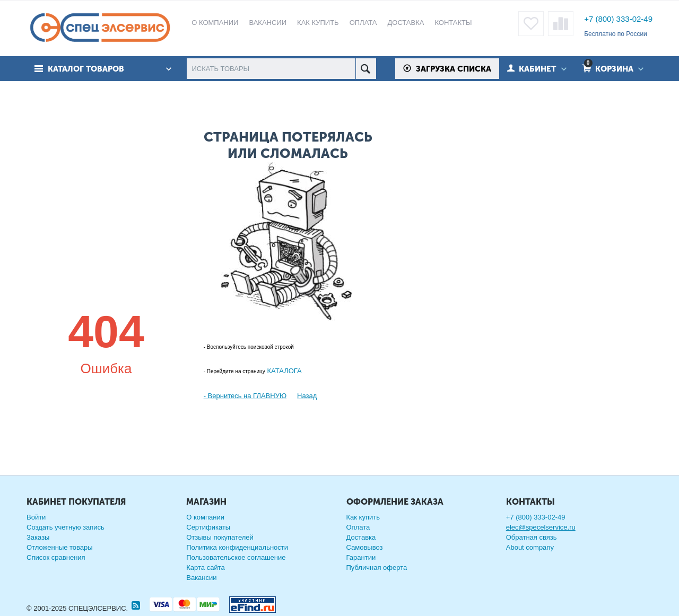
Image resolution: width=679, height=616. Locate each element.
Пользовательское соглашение (236, 557)
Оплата (358, 527)
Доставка (361, 537)
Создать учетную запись (66, 527)
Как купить (363, 517)
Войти (36, 517)
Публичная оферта (377, 567)
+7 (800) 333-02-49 (618, 19)
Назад (307, 396)
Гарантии (361, 557)
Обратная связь (532, 537)
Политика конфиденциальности (237, 547)
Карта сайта (205, 567)
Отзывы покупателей (220, 537)
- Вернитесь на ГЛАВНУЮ (245, 396)
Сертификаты (208, 527)
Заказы (38, 537)
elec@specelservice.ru (541, 527)
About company (530, 547)
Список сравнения (56, 557)
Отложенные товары (60, 547)
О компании (205, 517)
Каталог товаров (86, 69)
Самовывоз (365, 547)
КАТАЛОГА (284, 371)
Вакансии (201, 578)
